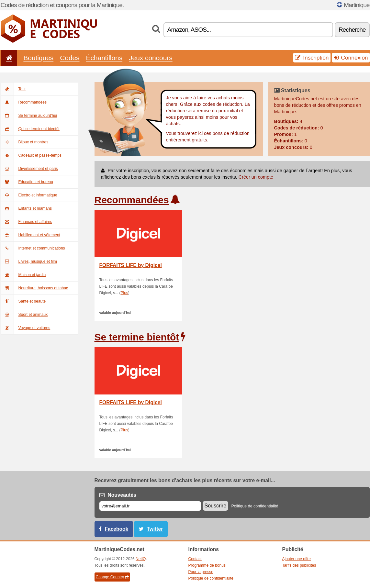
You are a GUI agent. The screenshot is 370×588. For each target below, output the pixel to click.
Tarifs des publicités (299, 565)
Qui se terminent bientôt (30, 129)
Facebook (117, 529)
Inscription (312, 58)
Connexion (351, 58)
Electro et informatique (29, 195)
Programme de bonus (207, 565)
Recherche (352, 30)
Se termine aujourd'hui (29, 116)
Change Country (112, 577)
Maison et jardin (23, 275)
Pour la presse (201, 572)
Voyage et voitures (26, 328)
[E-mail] (150, 506)
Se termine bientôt (137, 337)
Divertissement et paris (29, 169)
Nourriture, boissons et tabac (34, 288)
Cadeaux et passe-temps (31, 155)
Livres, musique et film (29, 261)
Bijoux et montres (25, 142)
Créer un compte (256, 177)
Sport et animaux (24, 315)
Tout (13, 89)
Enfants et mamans (26, 208)
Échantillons (104, 58)
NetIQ (141, 559)
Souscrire (216, 506)
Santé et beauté (23, 301)
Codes (70, 58)
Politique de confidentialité (255, 506)
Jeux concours (151, 58)
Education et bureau (27, 182)
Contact (195, 559)
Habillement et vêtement (30, 235)
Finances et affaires (27, 222)
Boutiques (38, 58)
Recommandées (24, 102)
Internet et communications (33, 248)
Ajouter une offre (297, 559)
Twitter (155, 529)
